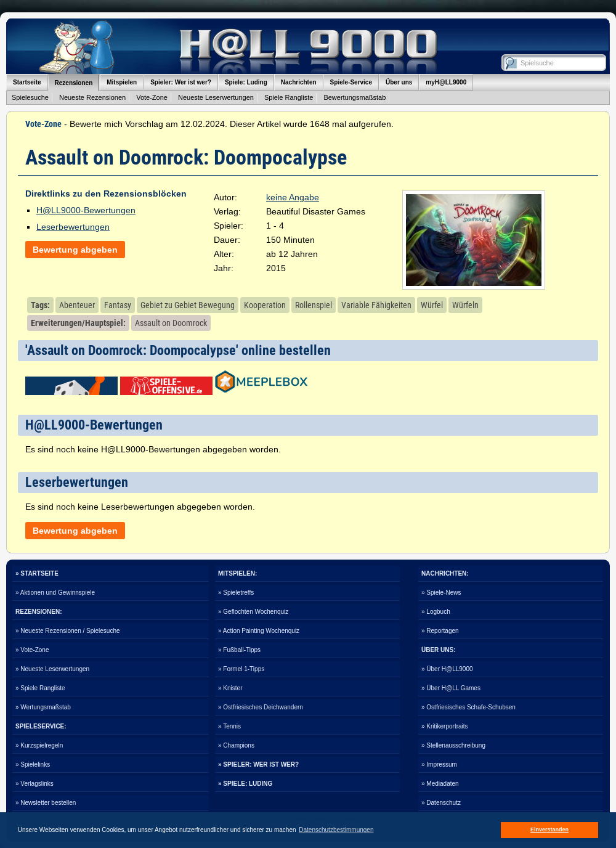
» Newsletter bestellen (46, 803)
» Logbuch (436, 612)
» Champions (236, 745)
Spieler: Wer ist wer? (181, 82)
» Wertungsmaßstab (43, 707)
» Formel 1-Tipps (241, 669)
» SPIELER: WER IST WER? (258, 764)
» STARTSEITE (37, 573)
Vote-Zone (152, 97)
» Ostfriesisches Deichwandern (261, 707)
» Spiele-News (441, 593)
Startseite (27, 82)
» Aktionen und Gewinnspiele (55, 593)
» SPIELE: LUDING (245, 784)
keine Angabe (293, 197)
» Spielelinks (33, 764)
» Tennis (229, 726)
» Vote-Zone (32, 650)
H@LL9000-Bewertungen (86, 210)
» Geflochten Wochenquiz (253, 612)
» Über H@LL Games (451, 688)
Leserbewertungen (73, 227)
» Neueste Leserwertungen (52, 669)
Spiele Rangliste (289, 97)
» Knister (230, 688)
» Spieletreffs (236, 593)
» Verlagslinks (34, 784)
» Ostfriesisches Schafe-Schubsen (468, 707)
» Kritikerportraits (445, 726)
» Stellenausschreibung (453, 745)
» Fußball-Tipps (239, 650)
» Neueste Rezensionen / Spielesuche (68, 631)
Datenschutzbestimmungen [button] (336, 830)
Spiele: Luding (246, 82)
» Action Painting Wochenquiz (259, 631)
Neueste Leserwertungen (216, 97)
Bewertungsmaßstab (355, 97)
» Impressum (439, 764)
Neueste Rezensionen (92, 97)
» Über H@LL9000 (447, 669)
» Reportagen (440, 631)
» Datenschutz (441, 803)
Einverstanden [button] (549, 830)
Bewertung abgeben (75, 250)
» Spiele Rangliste (40, 688)
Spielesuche (30, 97)
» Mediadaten (440, 784)
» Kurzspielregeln (39, 745)
